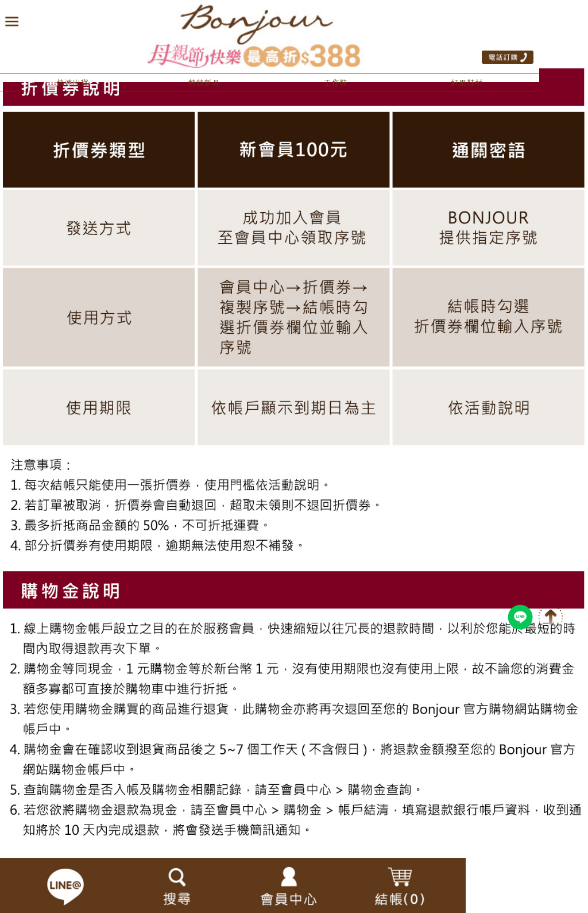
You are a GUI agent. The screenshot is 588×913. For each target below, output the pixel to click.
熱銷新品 (204, 83)
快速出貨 (72, 83)
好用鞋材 (467, 83)
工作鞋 (335, 83)
